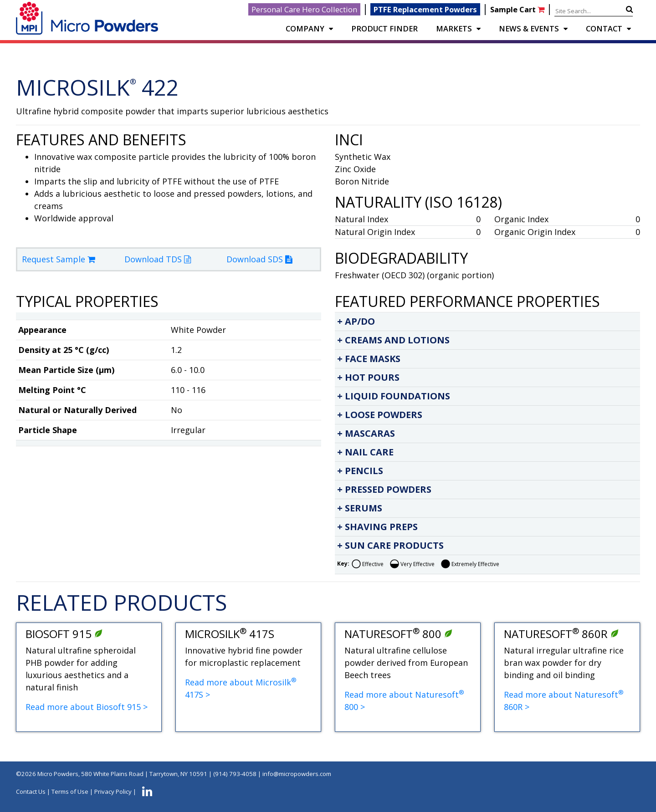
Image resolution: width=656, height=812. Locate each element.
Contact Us (31, 792)
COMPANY (305, 28)
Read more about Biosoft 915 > (87, 707)
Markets (454, 28)
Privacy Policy (113, 792)
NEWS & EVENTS (529, 28)
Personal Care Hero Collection (304, 9)
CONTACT (604, 28)
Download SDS (259, 259)
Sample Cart (518, 9)
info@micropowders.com (297, 774)
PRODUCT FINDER (384, 28)
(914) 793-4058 (235, 774)
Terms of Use (70, 792)
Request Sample (59, 259)
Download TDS (158, 259)
